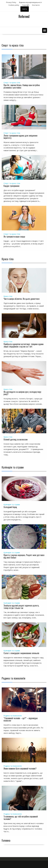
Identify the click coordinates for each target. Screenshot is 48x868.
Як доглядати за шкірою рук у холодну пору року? (22, 393)
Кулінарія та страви (12, 505)
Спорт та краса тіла (12, 83)
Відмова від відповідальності (30, 2)
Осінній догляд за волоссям (16, 439)
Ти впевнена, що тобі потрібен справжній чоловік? (21, 818)
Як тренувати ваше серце (14, 237)
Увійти (25, 9)
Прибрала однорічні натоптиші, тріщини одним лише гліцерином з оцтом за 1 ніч (24, 345)
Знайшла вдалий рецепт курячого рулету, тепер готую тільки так (21, 607)
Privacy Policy (11, 2)
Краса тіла (8, 296)
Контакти (36, 5)
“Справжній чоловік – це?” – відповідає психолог (21, 719)
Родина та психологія (13, 716)
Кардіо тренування (11, 186)
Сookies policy (14, 5)
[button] (45, 30)
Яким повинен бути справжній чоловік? (20, 768)
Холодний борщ (10, 507)
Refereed (24, 16)
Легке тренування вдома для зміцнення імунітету (20, 137)
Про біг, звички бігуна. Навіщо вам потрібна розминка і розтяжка (22, 86)
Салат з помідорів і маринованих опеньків (21, 653)
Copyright (26, 5)
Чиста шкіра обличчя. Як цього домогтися (21, 299)
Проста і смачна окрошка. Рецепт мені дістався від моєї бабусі (24, 556)
